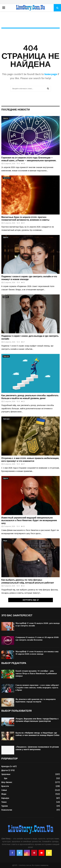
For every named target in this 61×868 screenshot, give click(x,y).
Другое (6, 118)
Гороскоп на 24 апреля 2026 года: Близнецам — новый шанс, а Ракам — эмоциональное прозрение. (29, 159)
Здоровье (7, 178)
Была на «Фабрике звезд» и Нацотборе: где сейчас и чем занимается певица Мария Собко (37, 734)
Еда (6, 778)
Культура (6, 419)
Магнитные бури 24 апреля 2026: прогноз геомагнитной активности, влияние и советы (25, 219)
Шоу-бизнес (7, 782)
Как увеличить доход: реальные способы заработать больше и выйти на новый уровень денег (30, 397)
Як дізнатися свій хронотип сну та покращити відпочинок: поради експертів (36, 700)
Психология (7, 810)
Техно (4, 802)
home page (51, 74)
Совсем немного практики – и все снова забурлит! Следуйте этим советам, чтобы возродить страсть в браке (37, 688)
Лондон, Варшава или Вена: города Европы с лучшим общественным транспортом (37, 720)
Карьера (6, 356)
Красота (5, 786)
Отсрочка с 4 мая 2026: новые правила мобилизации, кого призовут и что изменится (30, 460)
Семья (4, 790)
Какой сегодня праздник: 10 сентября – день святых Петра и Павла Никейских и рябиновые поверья (36, 673)
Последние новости (16, 110)
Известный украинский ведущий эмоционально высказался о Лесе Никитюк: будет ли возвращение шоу (29, 521)
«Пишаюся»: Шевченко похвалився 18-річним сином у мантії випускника (37, 748)
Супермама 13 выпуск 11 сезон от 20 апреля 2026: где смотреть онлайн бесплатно (37, 639)
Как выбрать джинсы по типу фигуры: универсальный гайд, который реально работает (28, 581)
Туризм (5, 806)
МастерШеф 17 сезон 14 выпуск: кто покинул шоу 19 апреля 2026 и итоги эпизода (37, 653)
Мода (5, 541)
